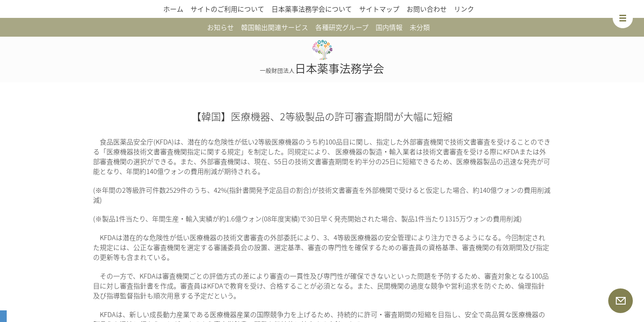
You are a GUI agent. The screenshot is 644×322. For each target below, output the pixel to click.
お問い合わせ (427, 9)
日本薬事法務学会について (312, 9)
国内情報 (389, 27)
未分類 (420, 27)
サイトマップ (379, 9)
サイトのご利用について (227, 9)
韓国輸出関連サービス (275, 27)
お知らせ (220, 27)
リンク (464, 9)
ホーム (173, 9)
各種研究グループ (342, 27)
